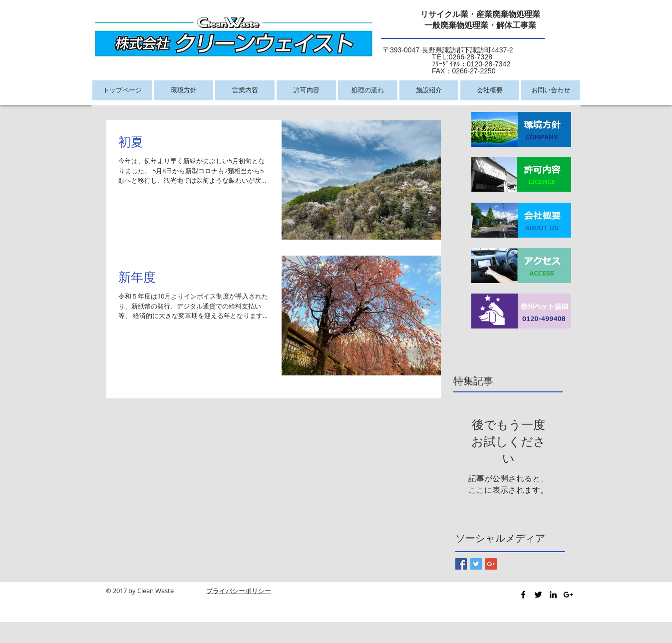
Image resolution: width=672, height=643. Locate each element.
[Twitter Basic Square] (476, 564)
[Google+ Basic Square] (491, 564)
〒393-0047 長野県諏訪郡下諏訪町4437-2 (448, 50)
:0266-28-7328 (438, 57)
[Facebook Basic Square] (461, 564)
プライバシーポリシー (239, 591)
